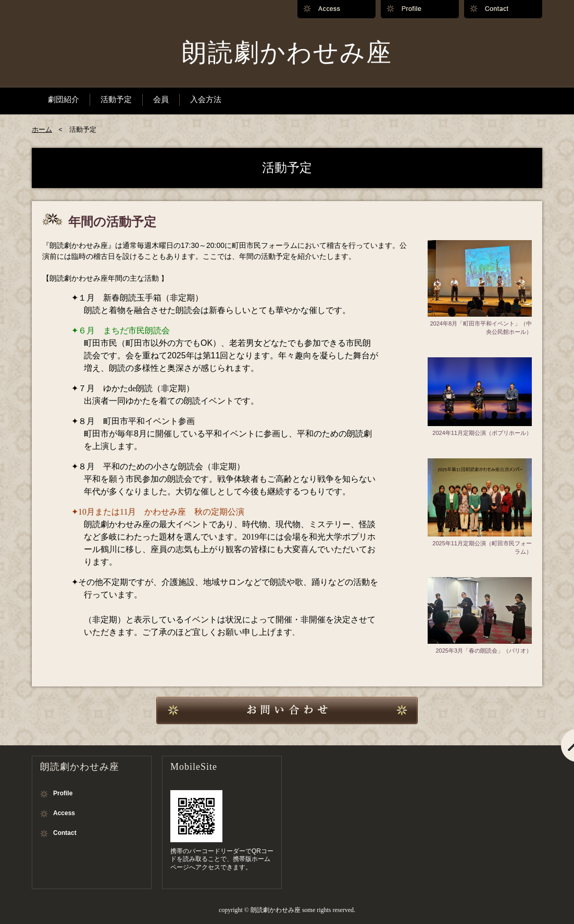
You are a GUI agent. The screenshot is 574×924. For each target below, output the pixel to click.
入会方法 (206, 99)
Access (64, 813)
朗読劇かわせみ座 (287, 52)
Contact (65, 833)
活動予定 (116, 99)
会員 (161, 99)
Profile (63, 793)
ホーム (42, 130)
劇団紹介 (64, 99)
